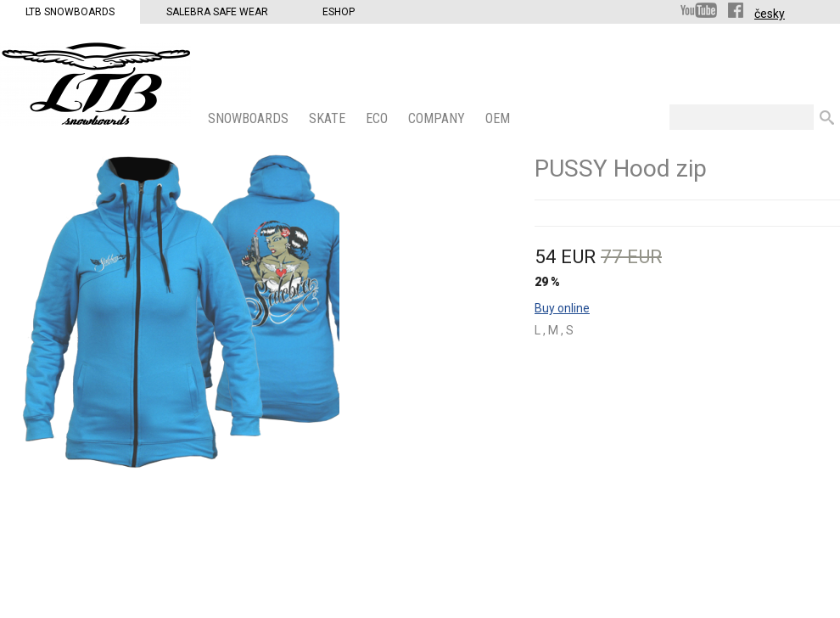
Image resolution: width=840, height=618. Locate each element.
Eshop (339, 12)
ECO (378, 118)
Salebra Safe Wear (217, 12)
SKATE (329, 118)
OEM (499, 118)
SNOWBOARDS (250, 118)
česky (770, 14)
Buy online (562, 308)
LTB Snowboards (70, 12)
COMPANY (438, 118)
